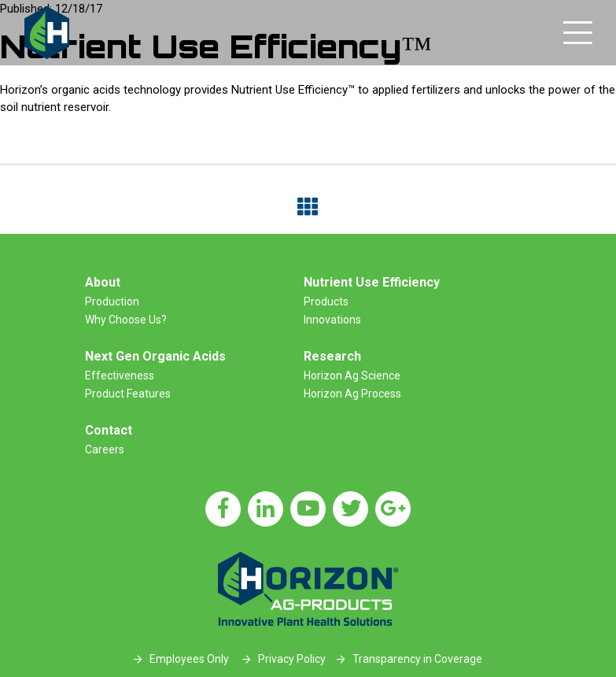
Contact (109, 430)
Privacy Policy (292, 659)
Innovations (332, 320)
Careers (105, 449)
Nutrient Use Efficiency (372, 282)
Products (326, 302)
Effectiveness (120, 375)
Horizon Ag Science (352, 375)
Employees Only (189, 659)
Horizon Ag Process (352, 394)
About (103, 282)
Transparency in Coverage (417, 659)
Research (332, 356)
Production (112, 302)
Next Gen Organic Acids (155, 356)
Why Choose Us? (126, 320)
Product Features (128, 394)
